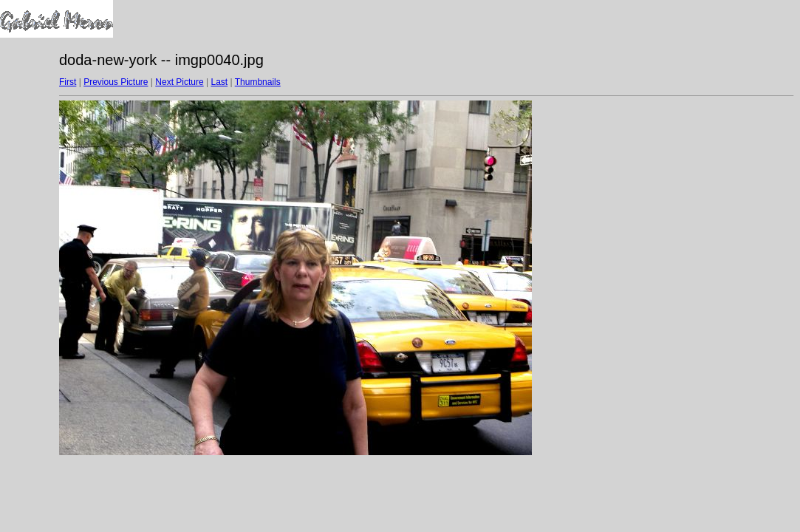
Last (219, 82)
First (68, 82)
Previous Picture (116, 82)
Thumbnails (258, 82)
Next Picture (179, 82)
